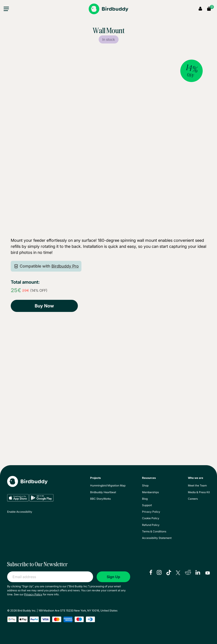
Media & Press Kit (199, 492)
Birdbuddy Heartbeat (103, 492)
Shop (145, 485)
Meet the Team (197, 485)
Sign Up (113, 577)
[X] (178, 573)
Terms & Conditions (154, 531)
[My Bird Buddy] (27, 485)
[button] (6, 10)
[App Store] (18, 500)
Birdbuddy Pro (65, 266)
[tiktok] (169, 573)
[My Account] (200, 9)
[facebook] (151, 573)
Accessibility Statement (157, 538)
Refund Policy (151, 525)
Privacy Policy (151, 512)
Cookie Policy (151, 518)
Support (147, 505)
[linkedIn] (198, 573)
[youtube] (208, 573)
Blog (145, 499)
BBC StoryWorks (100, 499)
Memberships (150, 492)
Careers (193, 499)
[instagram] (159, 573)
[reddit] (188, 573)
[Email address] (50, 577)
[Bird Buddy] (108, 9)
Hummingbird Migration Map (108, 485)
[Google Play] (41, 500)
